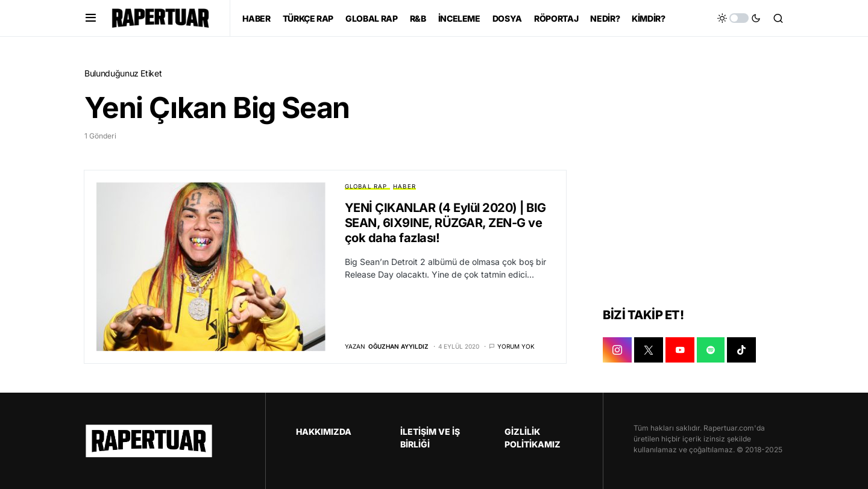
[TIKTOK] (741, 350)
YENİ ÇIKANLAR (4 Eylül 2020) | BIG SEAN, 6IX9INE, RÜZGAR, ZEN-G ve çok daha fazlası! (445, 223)
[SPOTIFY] (711, 350)
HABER (404, 186)
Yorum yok (516, 346)
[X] (649, 350)
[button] (91, 18)
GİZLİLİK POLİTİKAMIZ (533, 438)
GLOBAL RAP (366, 186)
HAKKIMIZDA (324, 431)
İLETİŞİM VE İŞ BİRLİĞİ (430, 438)
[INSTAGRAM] (617, 350)
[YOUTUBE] (680, 350)
